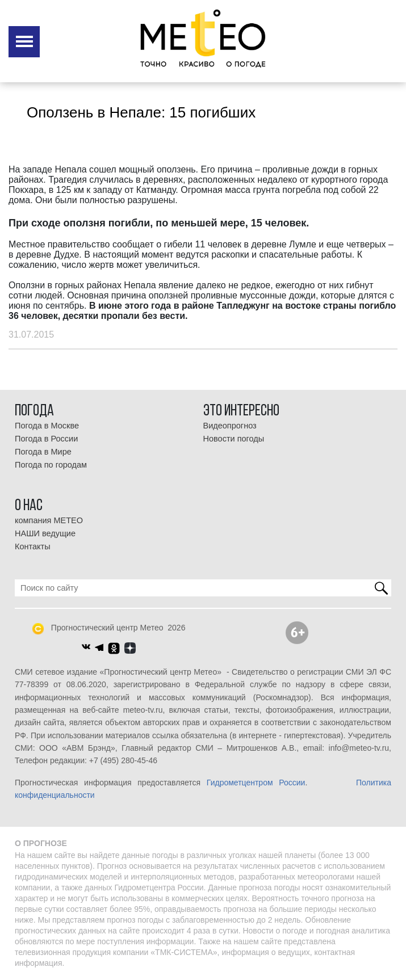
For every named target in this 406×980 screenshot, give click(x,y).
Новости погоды (234, 439)
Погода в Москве (47, 426)
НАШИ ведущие (45, 533)
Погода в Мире (43, 452)
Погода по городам (51, 465)
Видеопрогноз (230, 426)
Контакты (33, 546)
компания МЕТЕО (49, 520)
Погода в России (46, 439)
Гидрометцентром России (256, 783)
